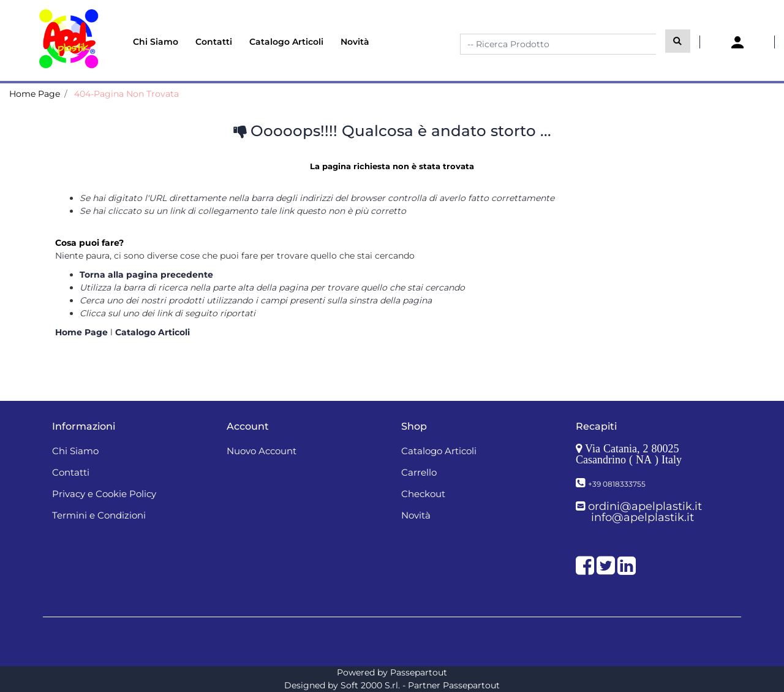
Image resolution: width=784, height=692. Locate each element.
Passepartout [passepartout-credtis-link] (419, 672)
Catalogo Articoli (153, 332)
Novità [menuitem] (355, 42)
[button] (678, 41)
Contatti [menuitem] (214, 42)
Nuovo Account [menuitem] (262, 451)
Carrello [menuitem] (419, 472)
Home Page (35, 94)
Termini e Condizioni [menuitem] (99, 515)
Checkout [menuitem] (423, 494)
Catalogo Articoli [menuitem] (286, 42)
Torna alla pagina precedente (146, 275)
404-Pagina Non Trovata (126, 94)
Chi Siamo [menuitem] (156, 42)
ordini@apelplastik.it (645, 506)
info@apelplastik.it (643, 517)
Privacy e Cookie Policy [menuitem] (104, 494)
